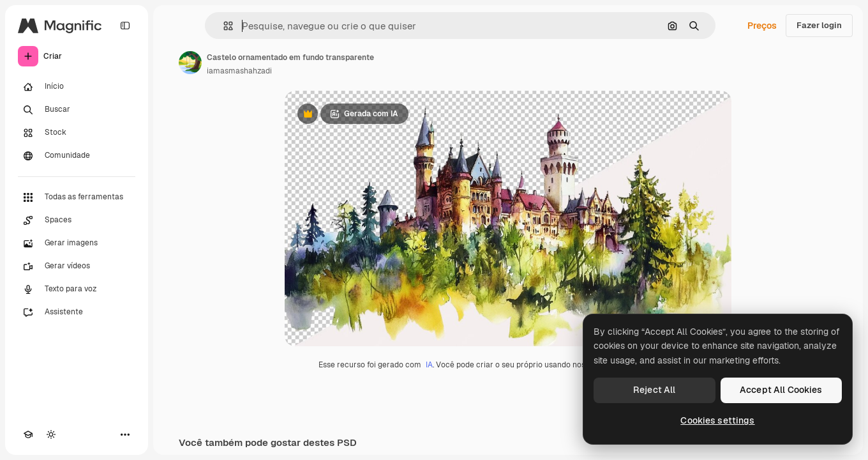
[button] (223, 26)
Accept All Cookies (781, 390)
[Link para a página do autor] (190, 63)
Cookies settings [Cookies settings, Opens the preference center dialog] (717, 420)
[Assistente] (77, 312)
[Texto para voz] (77, 289)
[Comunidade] (77, 156)
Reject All (654, 390)
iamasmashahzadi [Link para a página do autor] (239, 71)
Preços (762, 26)
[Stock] (77, 133)
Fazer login (819, 25)
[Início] (77, 87)
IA (429, 365)
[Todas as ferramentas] (77, 197)
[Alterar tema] (51, 434)
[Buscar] (77, 110)
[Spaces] (77, 220)
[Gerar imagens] (77, 243)
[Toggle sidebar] (125, 26)
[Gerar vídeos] (77, 266)
